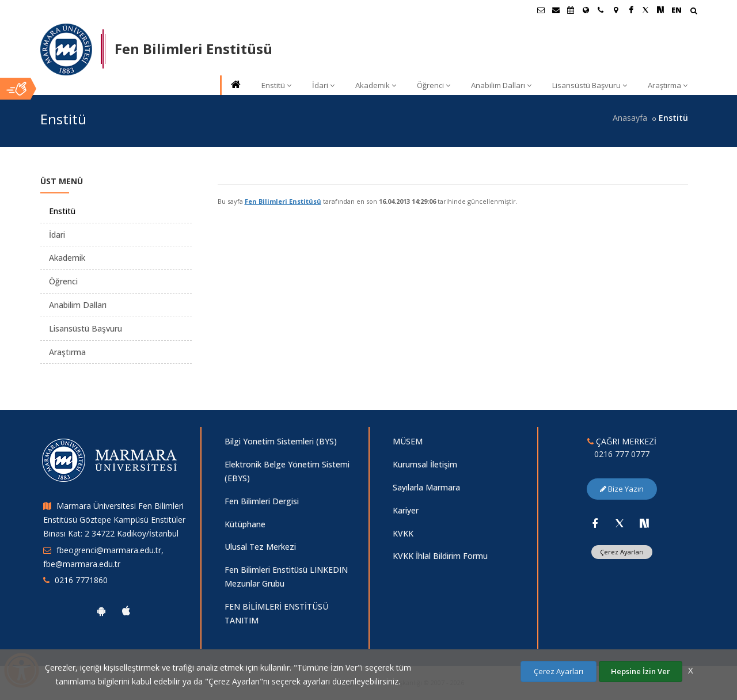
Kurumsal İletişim (425, 464)
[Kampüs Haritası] (616, 10)
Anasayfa (630, 118)
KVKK (403, 533)
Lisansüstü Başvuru (590, 85)
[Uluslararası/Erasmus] (586, 10)
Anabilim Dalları (501, 85)
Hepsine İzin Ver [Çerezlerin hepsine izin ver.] (641, 671)
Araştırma (668, 85)
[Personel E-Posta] (556, 10)
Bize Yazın (622, 489)
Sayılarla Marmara (426, 487)
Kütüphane (245, 524)
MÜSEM (408, 441)
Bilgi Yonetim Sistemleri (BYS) (281, 441)
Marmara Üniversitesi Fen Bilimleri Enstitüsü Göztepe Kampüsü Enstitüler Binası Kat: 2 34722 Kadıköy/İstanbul (114, 520)
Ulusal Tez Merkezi (260, 547)
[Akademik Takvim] (571, 10)
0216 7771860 (81, 580)
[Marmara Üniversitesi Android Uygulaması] (101, 611)
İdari (323, 85)
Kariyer (406, 510)
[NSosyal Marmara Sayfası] (660, 10)
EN (677, 10)
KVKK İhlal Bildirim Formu (440, 556)
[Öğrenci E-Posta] (541, 10)
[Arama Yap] (694, 12)
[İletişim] (601, 10)
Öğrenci (434, 85)
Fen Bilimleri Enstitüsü (283, 201)
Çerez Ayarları (622, 552)
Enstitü (276, 85)
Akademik (376, 85)
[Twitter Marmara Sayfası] (645, 10)
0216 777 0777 (622, 454)
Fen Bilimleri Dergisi (262, 501)
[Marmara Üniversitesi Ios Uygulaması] (126, 611)
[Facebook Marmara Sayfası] (630, 10)
